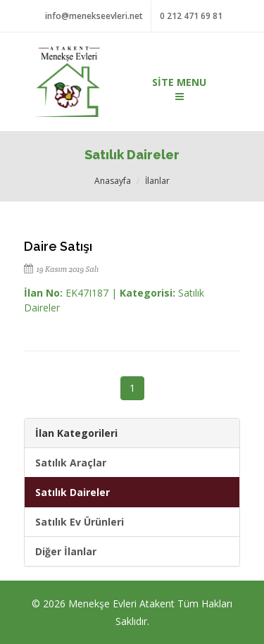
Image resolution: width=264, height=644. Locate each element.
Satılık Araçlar (71, 463)
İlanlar (157, 181)
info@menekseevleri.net (94, 16)
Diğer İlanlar (66, 551)
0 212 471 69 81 (191, 16)
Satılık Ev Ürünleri (80, 522)
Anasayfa (113, 181)
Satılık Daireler (73, 492)
